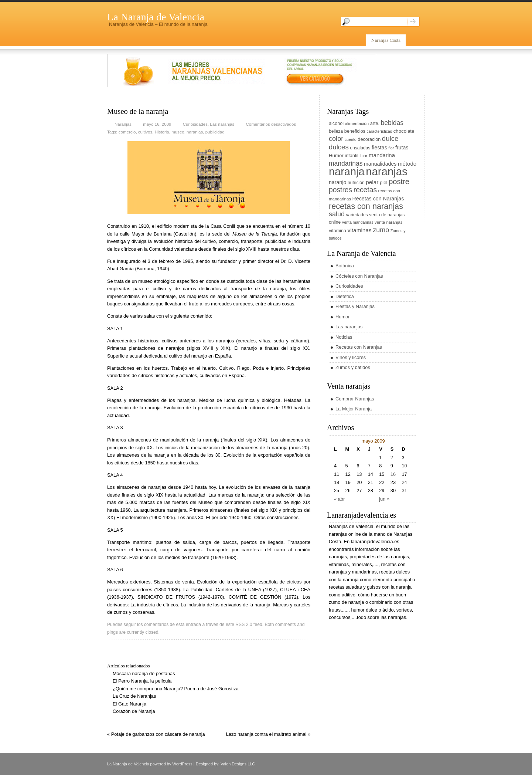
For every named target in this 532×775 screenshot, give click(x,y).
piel (384, 182)
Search (414, 22)
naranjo (337, 182)
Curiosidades (195, 124)
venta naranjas (388, 222)
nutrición (356, 183)
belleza (336, 131)
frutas (402, 148)
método (407, 164)
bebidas (392, 123)
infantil (352, 156)
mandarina (382, 155)
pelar (372, 182)
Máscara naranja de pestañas (144, 674)
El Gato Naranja (129, 704)
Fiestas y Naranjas (355, 306)
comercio (127, 132)
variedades (357, 215)
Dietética (345, 296)
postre (399, 182)
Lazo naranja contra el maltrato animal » (268, 734)
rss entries (411, 764)
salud (337, 214)
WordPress (183, 764)
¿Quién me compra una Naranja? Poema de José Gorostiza (176, 689)
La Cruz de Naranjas (134, 696)
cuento (351, 139)
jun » (384, 499)
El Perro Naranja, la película (142, 681)
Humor (336, 155)
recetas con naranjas (366, 206)
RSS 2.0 (244, 625)
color (336, 139)
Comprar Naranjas (355, 399)
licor (363, 156)
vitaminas (360, 230)
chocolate (404, 131)
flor (391, 148)
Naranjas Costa (386, 40)
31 (404, 490)
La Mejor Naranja (354, 409)
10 (404, 466)
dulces (339, 147)
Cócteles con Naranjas (359, 276)
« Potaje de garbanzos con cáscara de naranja (156, 734)
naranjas (195, 132)
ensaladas (360, 148)
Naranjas (123, 124)
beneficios (355, 131)
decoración (369, 139)
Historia (162, 132)
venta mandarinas (358, 222)
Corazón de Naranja (134, 711)
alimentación (357, 123)
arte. (375, 123)
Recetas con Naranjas (378, 199)
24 (404, 482)
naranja (347, 172)
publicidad (215, 132)
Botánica (345, 266)
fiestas (379, 148)
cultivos (145, 132)
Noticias (344, 337)
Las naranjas (222, 124)
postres (340, 190)
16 (393, 474)
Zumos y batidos (353, 367)
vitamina (337, 231)
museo (178, 132)
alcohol (336, 123)
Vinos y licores (351, 357)
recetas (365, 190)
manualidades (380, 164)
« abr (339, 499)
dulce (390, 138)
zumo (381, 230)
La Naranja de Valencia (156, 17)
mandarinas (346, 163)
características (379, 131)
